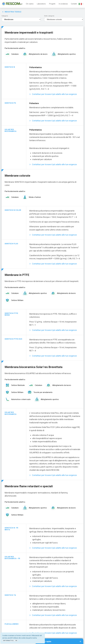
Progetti (52, 4)
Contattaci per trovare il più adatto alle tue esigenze (54, 94)
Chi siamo (30, 4)
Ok (16, 641)
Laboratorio (41, 4)
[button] (81, 4)
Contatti (74, 4)
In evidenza (63, 4)
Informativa (8, 641)
